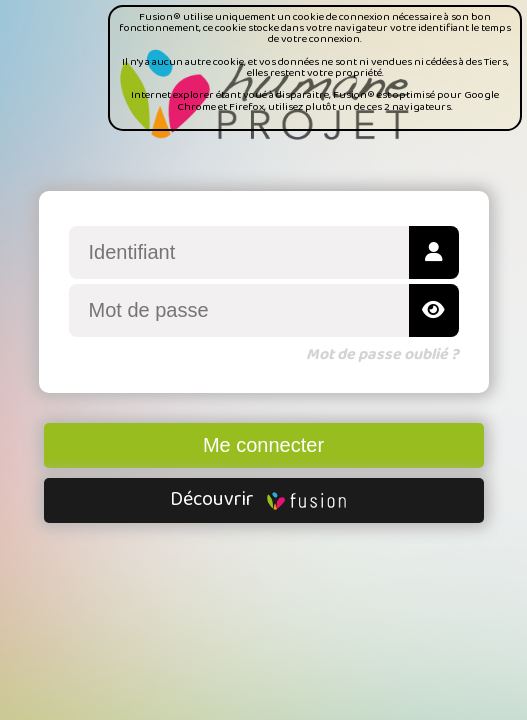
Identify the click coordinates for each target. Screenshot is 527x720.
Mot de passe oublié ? (382, 355)
